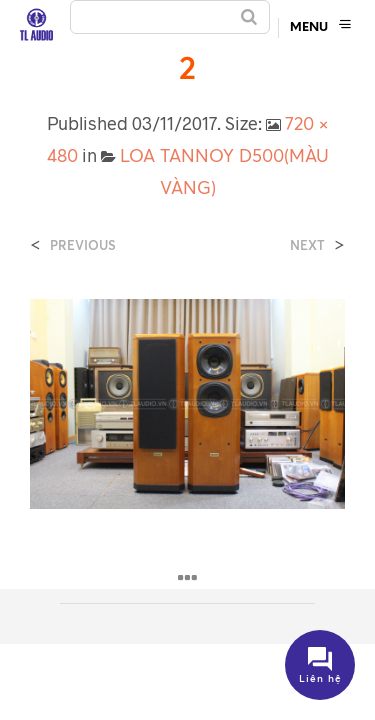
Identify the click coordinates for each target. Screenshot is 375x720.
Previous (83, 245)
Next (307, 245)
